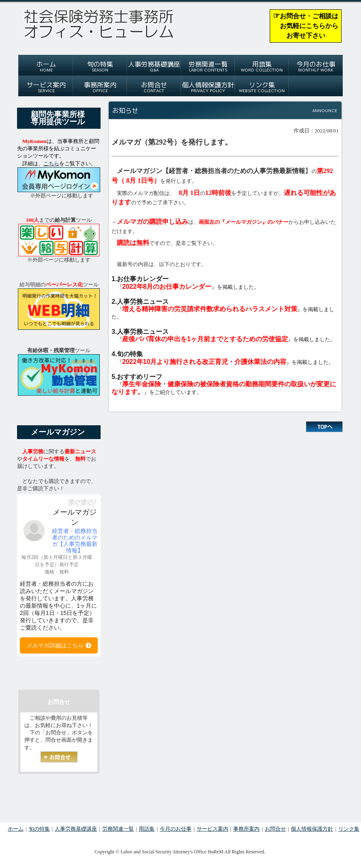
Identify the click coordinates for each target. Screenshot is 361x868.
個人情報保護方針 (312, 829)
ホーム (16, 829)
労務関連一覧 (118, 829)
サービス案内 (213, 829)
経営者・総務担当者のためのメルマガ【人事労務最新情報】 (75, 541)
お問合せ (275, 829)
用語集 (147, 829)
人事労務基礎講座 (76, 829)
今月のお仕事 (176, 829)
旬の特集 (39, 829)
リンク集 (349, 829)
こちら (51, 163)
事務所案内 (246, 829)
